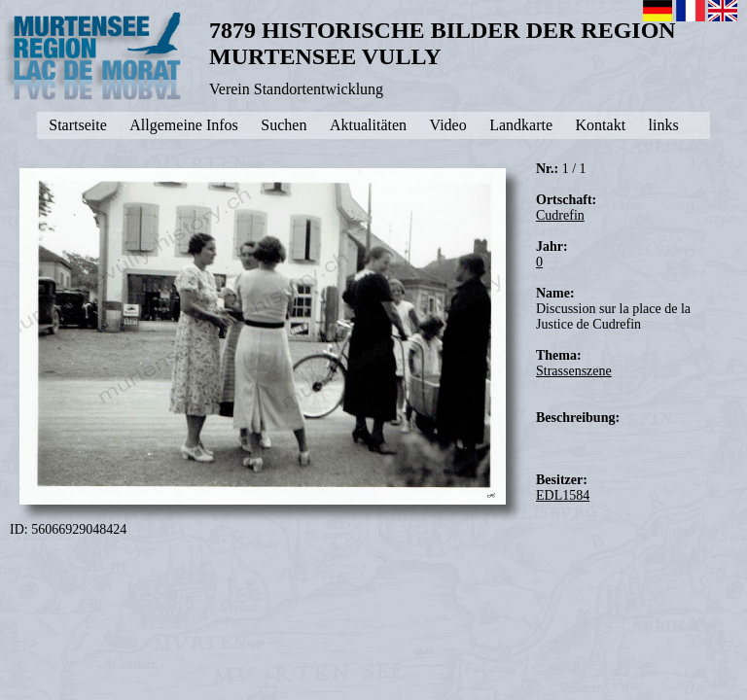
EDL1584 (563, 495)
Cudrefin (560, 215)
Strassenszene (574, 371)
